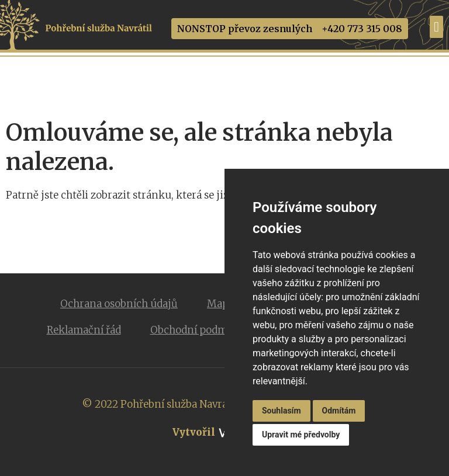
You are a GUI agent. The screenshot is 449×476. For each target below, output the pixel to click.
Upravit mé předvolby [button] (301, 435)
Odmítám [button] (339, 411)
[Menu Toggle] (436, 27)
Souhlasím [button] (282, 411)
